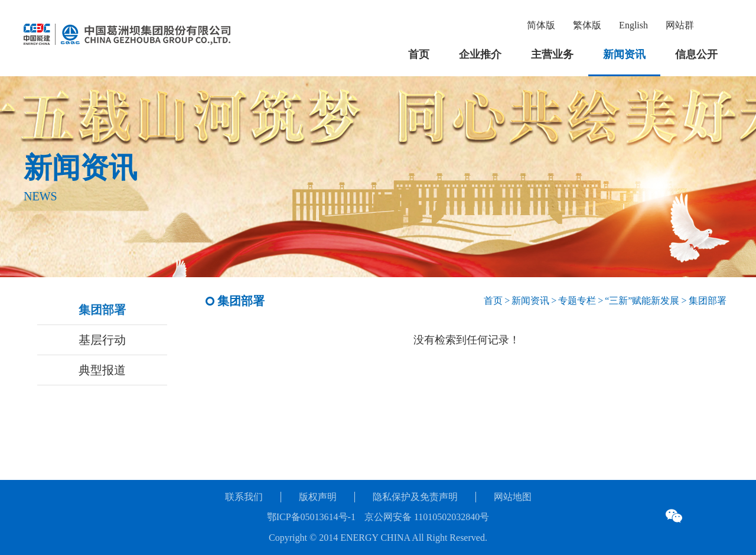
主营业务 (552, 54)
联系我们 (244, 497)
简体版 (541, 25)
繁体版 (587, 25)
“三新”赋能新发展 (642, 301)
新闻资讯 (624, 54)
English (633, 25)
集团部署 (102, 310)
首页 (419, 54)
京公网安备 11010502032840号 (427, 517)
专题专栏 (577, 301)
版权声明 (318, 497)
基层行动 (102, 340)
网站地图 (513, 497)
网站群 (680, 25)
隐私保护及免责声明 (415, 497)
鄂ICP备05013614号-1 (311, 517)
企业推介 (480, 54)
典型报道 (102, 370)
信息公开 (696, 54)
